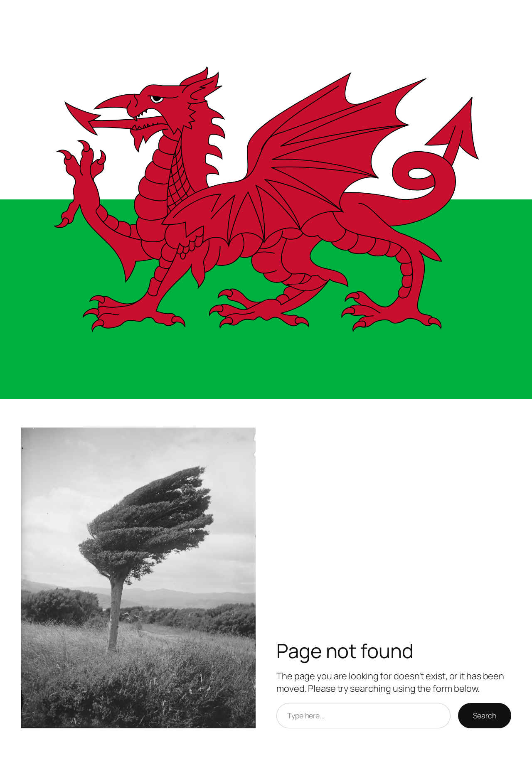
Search (485, 715)
